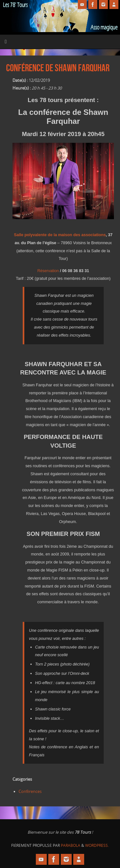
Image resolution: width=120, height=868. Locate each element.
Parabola (71, 845)
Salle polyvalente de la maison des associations (60, 235)
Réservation (48, 271)
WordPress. (97, 845)
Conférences (30, 791)
